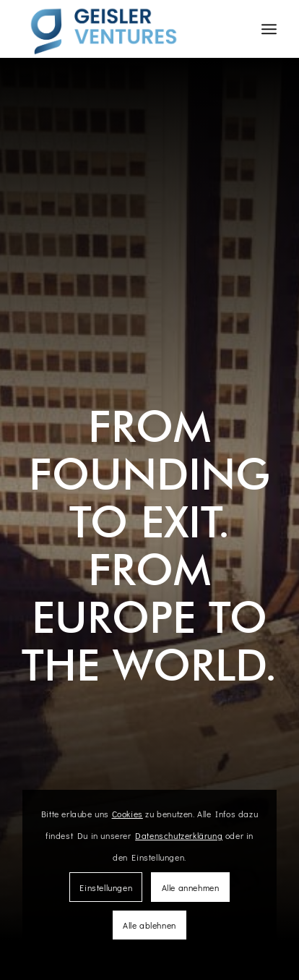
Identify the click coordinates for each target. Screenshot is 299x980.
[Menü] (269, 29)
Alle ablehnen (149, 925)
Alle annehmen (191, 887)
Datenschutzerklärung (179, 835)
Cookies (127, 814)
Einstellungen (106, 887)
